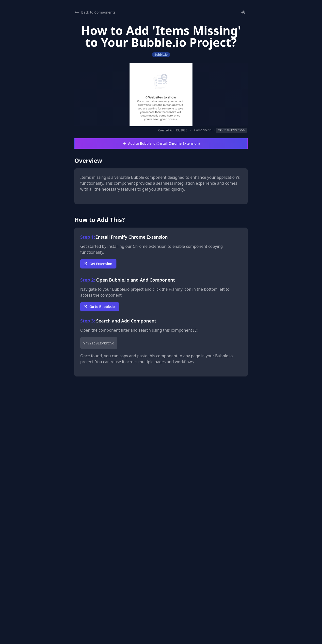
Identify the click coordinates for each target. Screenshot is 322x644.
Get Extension (98, 264)
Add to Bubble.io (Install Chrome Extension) (161, 143)
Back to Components (95, 12)
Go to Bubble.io (99, 307)
